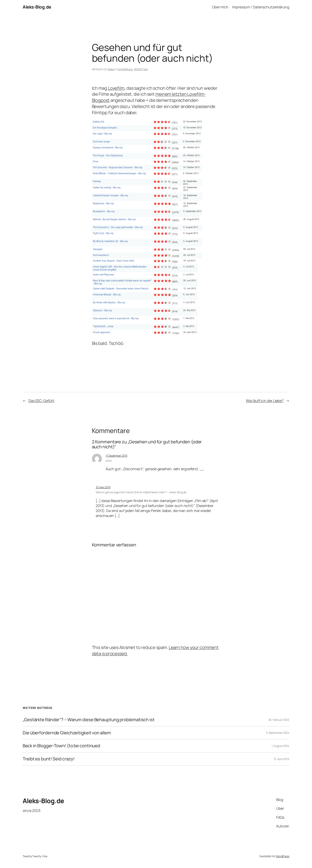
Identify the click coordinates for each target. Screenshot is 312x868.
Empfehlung (125, 69)
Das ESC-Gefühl (41, 401)
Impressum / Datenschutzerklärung (261, 7)
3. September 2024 (278, 733)
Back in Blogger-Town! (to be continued (61, 746)
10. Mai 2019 (103, 487)
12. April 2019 (281, 759)
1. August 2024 (280, 746)
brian (109, 461)
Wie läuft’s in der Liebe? (265, 401)
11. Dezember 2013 (117, 456)
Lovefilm (116, 88)
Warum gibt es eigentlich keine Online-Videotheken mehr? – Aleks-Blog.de (141, 492)
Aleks (111, 69)
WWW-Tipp (141, 69)
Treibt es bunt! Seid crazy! (49, 759)
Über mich (220, 7)
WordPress (283, 856)
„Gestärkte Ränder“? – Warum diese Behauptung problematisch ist (89, 720)
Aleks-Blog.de (37, 7)
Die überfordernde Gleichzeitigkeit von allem (67, 733)
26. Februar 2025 (279, 720)
